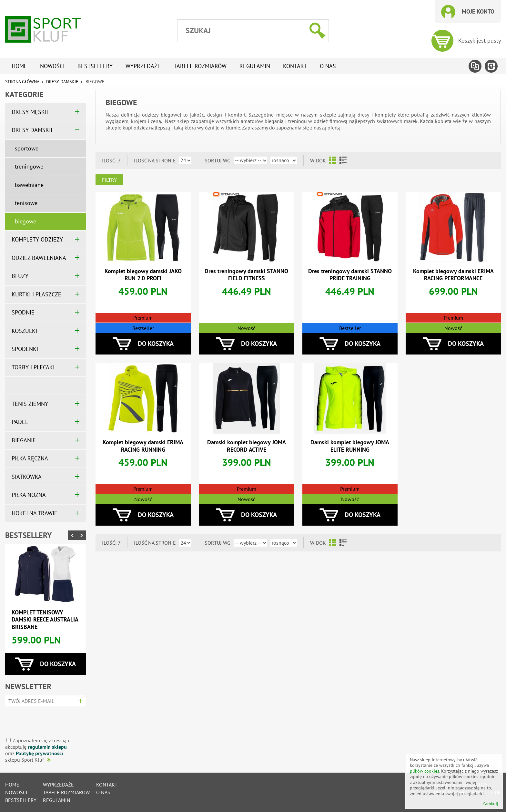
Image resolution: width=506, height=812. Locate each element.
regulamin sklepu (47, 747)
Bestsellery (95, 66)
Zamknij (490, 804)
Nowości (52, 66)
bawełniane (29, 185)
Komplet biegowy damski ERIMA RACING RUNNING (143, 446)
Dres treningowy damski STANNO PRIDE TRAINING (350, 275)
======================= (45, 385)
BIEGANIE (24, 440)
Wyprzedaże (143, 66)
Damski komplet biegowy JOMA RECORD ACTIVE (247, 446)
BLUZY (20, 276)
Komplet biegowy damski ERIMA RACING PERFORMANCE (453, 275)
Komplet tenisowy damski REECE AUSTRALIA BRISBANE (45, 620)
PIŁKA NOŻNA (29, 495)
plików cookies (425, 771)
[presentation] (43, 719)
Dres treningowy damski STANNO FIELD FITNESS (246, 275)
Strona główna (22, 82)
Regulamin (255, 66)
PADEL (20, 422)
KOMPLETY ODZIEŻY (37, 239)
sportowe (27, 148)
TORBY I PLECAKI (33, 367)
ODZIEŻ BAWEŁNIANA (39, 258)
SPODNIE (23, 312)
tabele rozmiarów (200, 66)
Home (19, 66)
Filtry (109, 180)
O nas (328, 66)
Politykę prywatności (39, 753)
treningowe (29, 166)
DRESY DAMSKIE (62, 82)
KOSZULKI (24, 331)
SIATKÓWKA (27, 477)
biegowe (25, 221)
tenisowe (26, 203)
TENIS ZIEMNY (30, 404)
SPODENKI (25, 349)
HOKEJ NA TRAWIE (35, 513)
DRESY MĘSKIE (31, 112)
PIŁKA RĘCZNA (30, 458)
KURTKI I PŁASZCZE (36, 294)
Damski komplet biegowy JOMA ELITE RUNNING (350, 446)
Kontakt (295, 66)
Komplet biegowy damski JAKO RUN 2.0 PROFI (143, 275)
